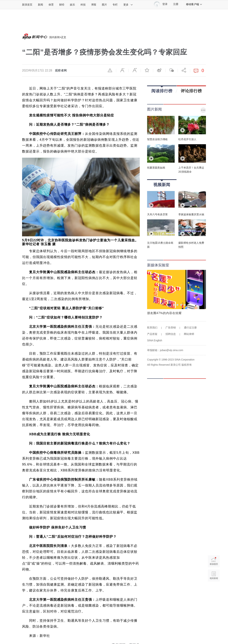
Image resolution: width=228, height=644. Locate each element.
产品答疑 (152, 334)
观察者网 (61, 70)
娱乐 (72, 5)
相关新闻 (214, 576)
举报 (110, 70)
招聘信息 (171, 334)
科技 (83, 5)
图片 (104, 5)
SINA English (155, 340)
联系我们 (152, 328)
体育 (51, 5)
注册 (176, 4)
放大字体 (135, 70)
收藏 (147, 70)
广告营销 (171, 328)
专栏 (115, 5)
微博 (159, 70)
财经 (62, 5)
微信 (172, 70)
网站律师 (189, 334)
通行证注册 (190, 328)
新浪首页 (27, 5)
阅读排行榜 (162, 90)
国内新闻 (54, 37)
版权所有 (187, 365)
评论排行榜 (191, 91)
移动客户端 (194, 4)
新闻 (40, 5)
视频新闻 (162, 183)
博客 (94, 5)
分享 (184, 70)
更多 (128, 5)
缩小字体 (122, 70)
